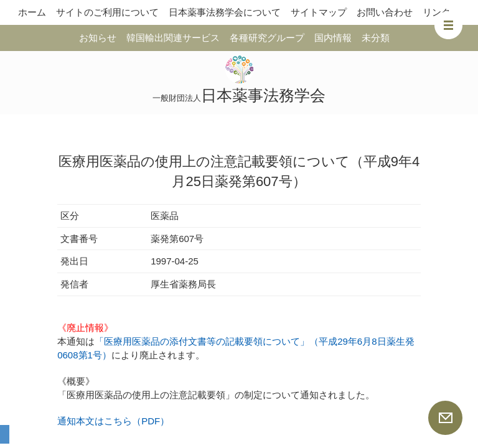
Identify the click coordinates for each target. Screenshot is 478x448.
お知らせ (98, 38)
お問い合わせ (385, 12)
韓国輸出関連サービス (173, 38)
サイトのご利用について (107, 12)
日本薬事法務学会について (225, 12)
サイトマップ (319, 12)
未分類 (376, 38)
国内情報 (333, 38)
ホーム (32, 12)
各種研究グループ (267, 38)
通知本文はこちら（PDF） (113, 421)
